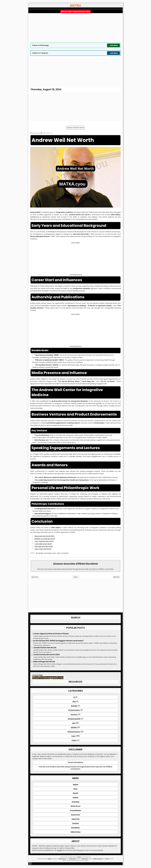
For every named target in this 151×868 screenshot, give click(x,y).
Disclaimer (75, 828)
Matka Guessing (98, 859)
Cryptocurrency (74, 710)
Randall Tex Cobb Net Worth (45, 539)
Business (74, 706)
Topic (59, 553)
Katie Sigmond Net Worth (44, 546)
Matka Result (73, 859)
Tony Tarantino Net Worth (44, 541)
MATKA (79, 857)
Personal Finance (74, 732)
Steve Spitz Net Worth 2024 (45, 536)
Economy (74, 714)
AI (74, 697)
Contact (75, 823)
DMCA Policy (76, 832)
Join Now (114, 45)
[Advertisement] (75, 28)
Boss (75, 789)
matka (59, 850)
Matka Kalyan (62, 859)
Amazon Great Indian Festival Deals (75, 11)
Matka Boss (85, 859)
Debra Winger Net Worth (44, 662)
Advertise (76, 819)
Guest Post (75, 815)
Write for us (76, 806)
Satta (107, 859)
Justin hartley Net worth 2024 (46, 655)
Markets (74, 727)
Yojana (74, 740)
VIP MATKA (65, 553)
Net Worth (40, 553)
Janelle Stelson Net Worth (45, 648)
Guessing (75, 802)
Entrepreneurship (74, 719)
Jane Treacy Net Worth (43, 549)
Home (76, 577)
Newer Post (35, 577)
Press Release (75, 810)
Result (75, 793)
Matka (76, 784)
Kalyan (76, 797)
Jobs (74, 723)
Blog (74, 701)
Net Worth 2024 (50, 553)
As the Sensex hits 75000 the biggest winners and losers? (58, 641)
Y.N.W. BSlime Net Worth (43, 544)
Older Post (116, 577)
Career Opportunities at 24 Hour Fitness (51, 634)
